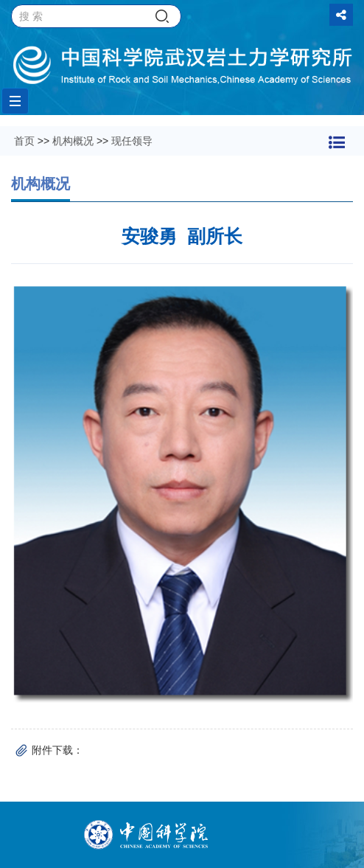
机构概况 (73, 141)
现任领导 (132, 141)
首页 (24, 141)
